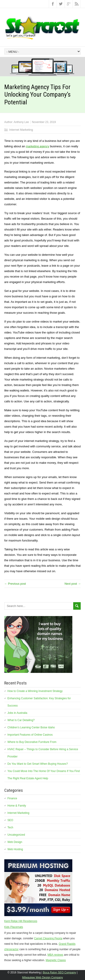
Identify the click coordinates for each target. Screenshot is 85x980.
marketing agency (38, 146)
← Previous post (15, 584)
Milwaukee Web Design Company (43, 977)
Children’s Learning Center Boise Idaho (31, 727)
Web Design (15, 842)
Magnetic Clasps (56, 960)
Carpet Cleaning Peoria (48, 938)
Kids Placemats (14, 927)
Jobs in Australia (17, 713)
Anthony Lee (21, 122)
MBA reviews (55, 955)
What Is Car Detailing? (21, 720)
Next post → (73, 584)
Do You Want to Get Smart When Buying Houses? (38, 764)
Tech (10, 827)
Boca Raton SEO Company (59, 972)
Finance (12, 798)
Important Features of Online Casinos (30, 735)
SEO (10, 820)
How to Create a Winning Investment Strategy (35, 691)
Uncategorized (16, 835)
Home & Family (17, 806)
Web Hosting (15, 849)
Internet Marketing (21, 130)
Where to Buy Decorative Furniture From (32, 742)
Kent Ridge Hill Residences (21, 921)
